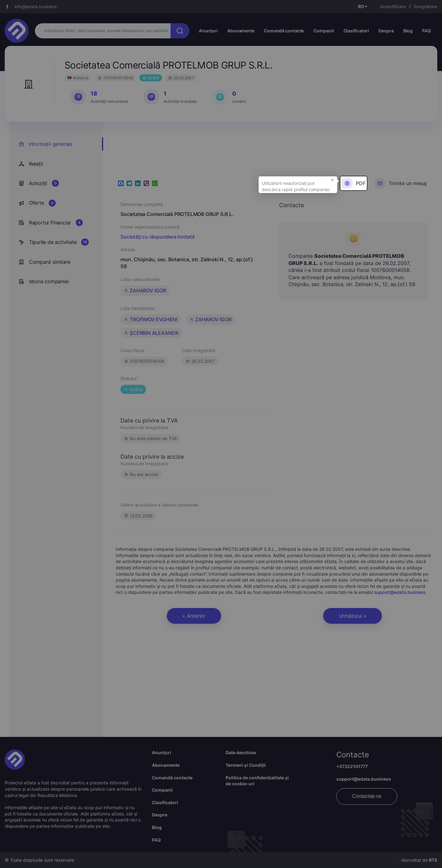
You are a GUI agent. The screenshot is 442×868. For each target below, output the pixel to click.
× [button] (332, 180)
